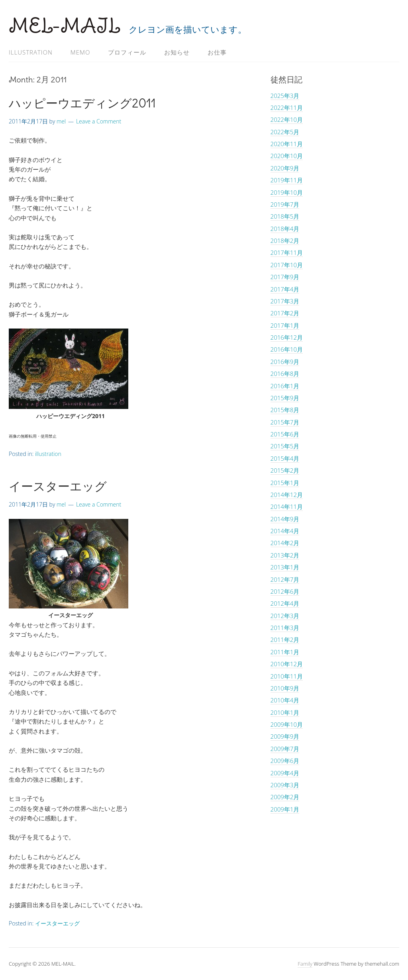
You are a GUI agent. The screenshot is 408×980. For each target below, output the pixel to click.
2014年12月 (287, 495)
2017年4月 (285, 289)
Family (305, 964)
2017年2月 (285, 313)
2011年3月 (285, 628)
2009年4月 (285, 773)
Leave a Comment (99, 121)
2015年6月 (285, 434)
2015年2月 (285, 470)
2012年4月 (285, 603)
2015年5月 (285, 446)
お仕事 (217, 52)
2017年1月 (285, 325)
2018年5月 (285, 216)
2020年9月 (285, 168)
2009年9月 (285, 736)
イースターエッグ (58, 486)
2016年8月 (285, 374)
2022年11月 (287, 108)
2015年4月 (285, 458)
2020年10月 (287, 156)
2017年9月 (285, 277)
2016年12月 (287, 337)
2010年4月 (285, 700)
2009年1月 (285, 809)
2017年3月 (285, 301)
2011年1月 (285, 652)
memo (80, 52)
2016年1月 (285, 386)
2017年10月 (287, 265)
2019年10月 (287, 192)
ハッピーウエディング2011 (82, 103)
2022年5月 (285, 132)
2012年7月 (285, 579)
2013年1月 (285, 567)
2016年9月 (285, 362)
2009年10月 (287, 724)
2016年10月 (287, 349)
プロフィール (127, 52)
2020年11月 (287, 144)
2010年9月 (285, 688)
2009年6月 (285, 761)
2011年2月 (285, 640)
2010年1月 (285, 712)
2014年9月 (285, 519)
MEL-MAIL (65, 26)
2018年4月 (285, 229)
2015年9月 (285, 398)
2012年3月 (285, 616)
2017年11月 (287, 252)
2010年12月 (287, 664)
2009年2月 (285, 797)
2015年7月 (285, 422)
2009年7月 (285, 749)
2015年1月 (285, 483)
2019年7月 (285, 204)
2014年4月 (285, 531)
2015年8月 (285, 410)
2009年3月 (285, 785)
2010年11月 (287, 676)
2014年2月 (285, 543)
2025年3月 (285, 96)
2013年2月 (285, 555)
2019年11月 (287, 180)
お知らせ (177, 52)
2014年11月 (287, 507)
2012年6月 (285, 591)
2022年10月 (287, 119)
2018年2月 (285, 241)
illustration (31, 52)
